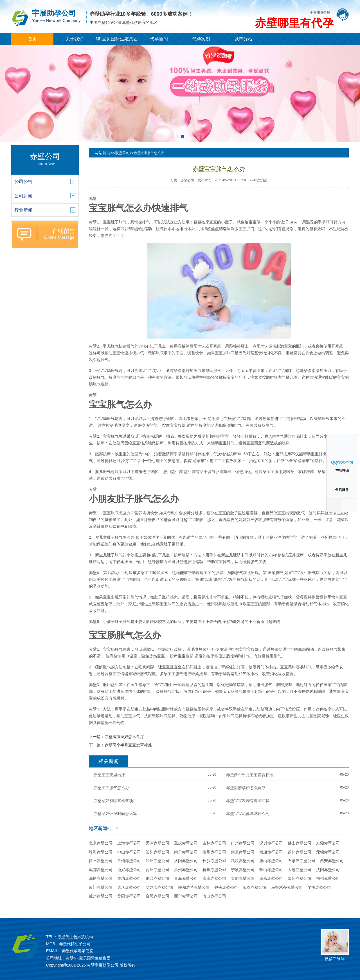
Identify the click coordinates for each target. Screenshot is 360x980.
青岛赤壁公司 (186, 878)
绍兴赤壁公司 (129, 870)
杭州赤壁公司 (214, 870)
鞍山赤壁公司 (271, 870)
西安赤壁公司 (332, 861)
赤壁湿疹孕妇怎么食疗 (124, 737)
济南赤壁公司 (214, 878)
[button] (177, 136)
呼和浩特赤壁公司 (194, 887)
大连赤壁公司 (300, 870)
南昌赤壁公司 (271, 878)
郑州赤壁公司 (157, 861)
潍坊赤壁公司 (129, 878)
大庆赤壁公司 (129, 887)
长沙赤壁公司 (214, 861)
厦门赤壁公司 (101, 887)
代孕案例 (201, 39)
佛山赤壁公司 (300, 843)
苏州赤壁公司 (300, 852)
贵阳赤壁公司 (129, 896)
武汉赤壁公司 (243, 861)
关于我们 (75, 39)
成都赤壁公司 (101, 870)
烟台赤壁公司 (157, 878)
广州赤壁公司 (243, 843)
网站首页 (102, 153)
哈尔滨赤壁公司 (159, 887)
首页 (32, 39)
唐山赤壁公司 (271, 861)
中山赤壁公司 (129, 852)
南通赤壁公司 (271, 852)
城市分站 (243, 39)
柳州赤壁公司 (214, 852)
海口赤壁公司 (214, 896)
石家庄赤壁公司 (301, 861)
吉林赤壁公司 (214, 843)
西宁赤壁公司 (186, 896)
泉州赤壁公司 (300, 878)
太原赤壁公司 (243, 878)
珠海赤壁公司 (101, 852)
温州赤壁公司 (186, 870)
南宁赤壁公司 (186, 852)
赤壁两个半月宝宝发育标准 (128, 745)
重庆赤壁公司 (186, 843)
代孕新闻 (159, 39)
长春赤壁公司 (255, 887)
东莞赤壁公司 (328, 843)
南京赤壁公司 (243, 852)
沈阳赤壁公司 (328, 870)
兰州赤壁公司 (101, 896)
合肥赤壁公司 (157, 896)
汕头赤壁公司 (157, 852)
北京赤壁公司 (101, 843)
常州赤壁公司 (129, 861)
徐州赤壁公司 (101, 861)
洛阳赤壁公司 (186, 861)
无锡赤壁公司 (328, 852)
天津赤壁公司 (157, 843)
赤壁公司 (122, 153)
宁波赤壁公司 (243, 870)
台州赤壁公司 (157, 870)
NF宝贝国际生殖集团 (117, 39)
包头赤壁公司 (226, 887)
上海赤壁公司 (129, 843)
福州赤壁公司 (328, 878)
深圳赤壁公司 (271, 843)
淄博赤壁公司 (101, 878)
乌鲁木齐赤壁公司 (287, 887)
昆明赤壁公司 (319, 887)
